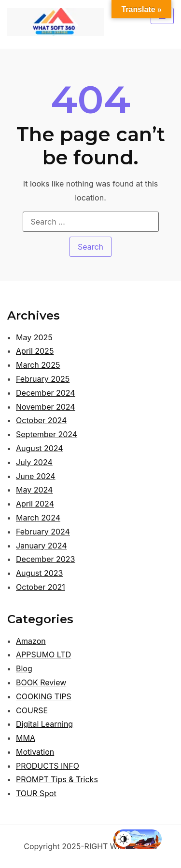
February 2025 (43, 379)
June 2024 (36, 476)
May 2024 (34, 490)
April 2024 (35, 504)
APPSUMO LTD (43, 654)
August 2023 (39, 573)
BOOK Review (41, 682)
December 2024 (46, 393)
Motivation (35, 752)
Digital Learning (44, 724)
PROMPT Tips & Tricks (57, 779)
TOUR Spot (36, 793)
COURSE (32, 710)
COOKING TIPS (44, 696)
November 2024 (46, 407)
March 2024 (38, 518)
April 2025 (35, 351)
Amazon (31, 641)
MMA (26, 738)
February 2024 (43, 532)
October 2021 (41, 587)
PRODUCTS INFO (48, 766)
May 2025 (34, 337)
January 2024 (41, 546)
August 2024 (40, 448)
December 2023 (46, 559)
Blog (24, 668)
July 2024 (34, 462)
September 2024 (47, 434)
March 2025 (38, 365)
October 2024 (41, 420)
